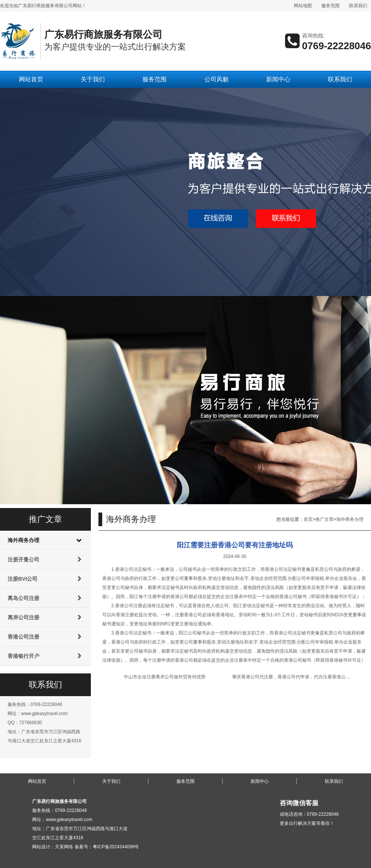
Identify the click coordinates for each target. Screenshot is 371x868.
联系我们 (358, 6)
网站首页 (31, 79)
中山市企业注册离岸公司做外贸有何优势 (165, 677)
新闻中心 (278, 79)
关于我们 (93, 79)
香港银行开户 (23, 656)
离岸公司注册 (23, 617)
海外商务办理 (23, 540)
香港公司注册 (23, 637)
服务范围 (330, 6)
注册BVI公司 (23, 579)
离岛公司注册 (23, 598)
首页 (308, 519)
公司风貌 (217, 79)
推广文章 (324, 519)
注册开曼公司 (23, 559)
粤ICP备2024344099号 (116, 847)
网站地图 (303, 6)
